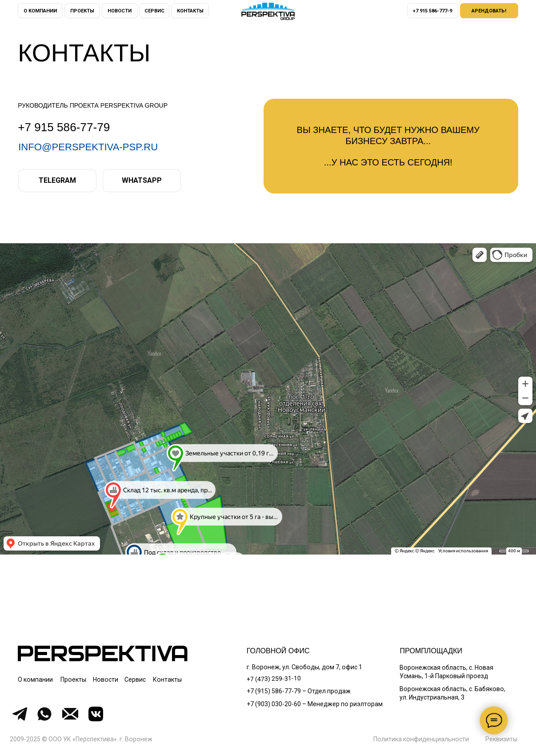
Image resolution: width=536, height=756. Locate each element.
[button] (489, 11)
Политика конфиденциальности (421, 739)
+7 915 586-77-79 (64, 127)
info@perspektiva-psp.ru (88, 147)
